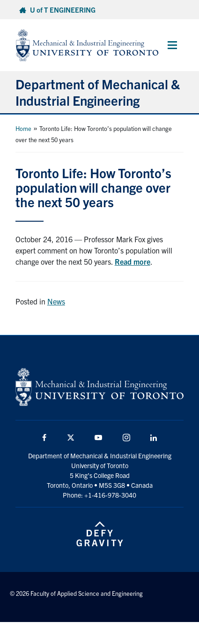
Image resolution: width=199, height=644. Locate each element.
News (56, 301)
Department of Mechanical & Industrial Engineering (98, 92)
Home (23, 128)
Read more (133, 261)
